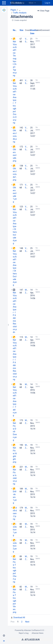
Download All (19, 617)
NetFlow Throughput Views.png (14, 601)
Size (22, 30)
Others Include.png (15, 136)
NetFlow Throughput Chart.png (15, 571)
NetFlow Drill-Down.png (15, 432)
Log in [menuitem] (47, 3)
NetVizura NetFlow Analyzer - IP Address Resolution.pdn (15, 312)
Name (15, 30)
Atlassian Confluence (32, 630)
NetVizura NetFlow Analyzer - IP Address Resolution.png (15, 360)
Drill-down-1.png (15, 497)
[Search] (13, 3)
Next (27, 622)
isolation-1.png (15, 530)
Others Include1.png (15, 174)
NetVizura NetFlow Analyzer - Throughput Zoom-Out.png (15, 103)
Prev (13, 622)
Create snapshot (20, 20)
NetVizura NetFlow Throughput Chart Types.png (15, 59)
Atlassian (30, 639)
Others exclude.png (15, 155)
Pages (13, 10)
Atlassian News (38, 633)
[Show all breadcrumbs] (20, 10)
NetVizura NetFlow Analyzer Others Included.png (15, 226)
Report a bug (24, 633)
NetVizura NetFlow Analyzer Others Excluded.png (15, 268)
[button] (4, 3)
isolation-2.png (15, 546)
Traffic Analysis (20, 13)
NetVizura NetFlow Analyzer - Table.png (15, 401)
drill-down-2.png (15, 513)
